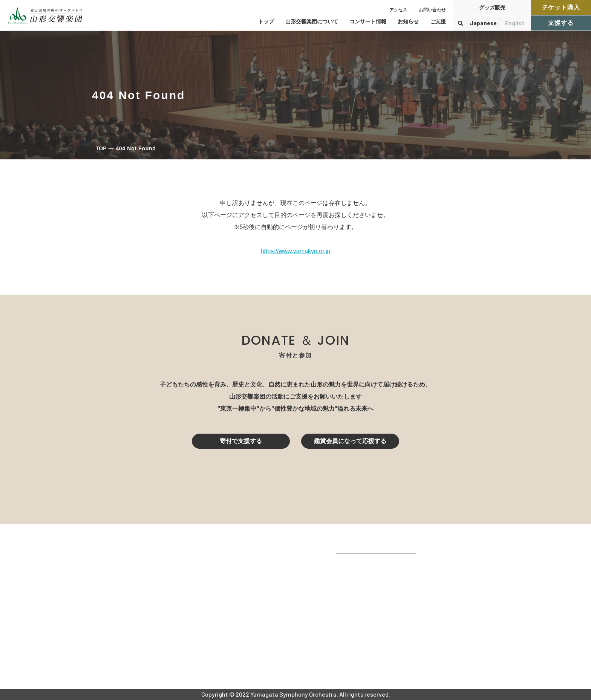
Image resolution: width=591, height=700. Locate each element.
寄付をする (446, 605)
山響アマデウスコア (363, 637)
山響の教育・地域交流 (366, 615)
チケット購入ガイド (458, 573)
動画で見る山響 (357, 605)
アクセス (398, 10)
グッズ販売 (492, 8)
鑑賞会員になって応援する (350, 441)
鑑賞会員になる (452, 563)
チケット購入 (561, 7)
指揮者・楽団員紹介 (363, 595)
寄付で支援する (241, 441)
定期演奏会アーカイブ (461, 583)
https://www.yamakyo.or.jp (296, 251)
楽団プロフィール (360, 574)
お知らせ (408, 21)
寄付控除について (455, 615)
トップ (266, 21)
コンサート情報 (452, 553)
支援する (561, 23)
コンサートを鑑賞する (461, 542)
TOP (101, 148)
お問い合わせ (432, 10)
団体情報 (348, 585)
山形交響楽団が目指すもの (372, 564)
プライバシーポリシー (461, 657)
